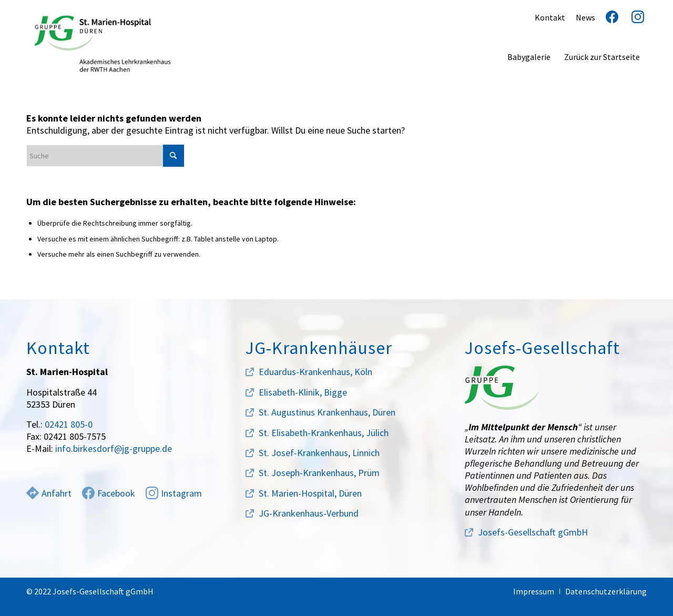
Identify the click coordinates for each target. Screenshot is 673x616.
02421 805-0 (69, 424)
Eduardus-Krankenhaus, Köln (315, 372)
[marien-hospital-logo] (103, 44)
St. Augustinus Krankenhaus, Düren (327, 412)
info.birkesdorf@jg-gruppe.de (114, 448)
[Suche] (105, 156)
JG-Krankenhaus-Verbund (309, 513)
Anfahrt (49, 493)
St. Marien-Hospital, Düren (310, 493)
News (585, 17)
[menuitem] (529, 57)
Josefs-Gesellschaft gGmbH (533, 532)
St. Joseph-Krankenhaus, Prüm (319, 473)
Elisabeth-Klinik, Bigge (303, 392)
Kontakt (550, 17)
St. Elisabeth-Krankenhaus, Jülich (324, 433)
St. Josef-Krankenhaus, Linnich (319, 453)
